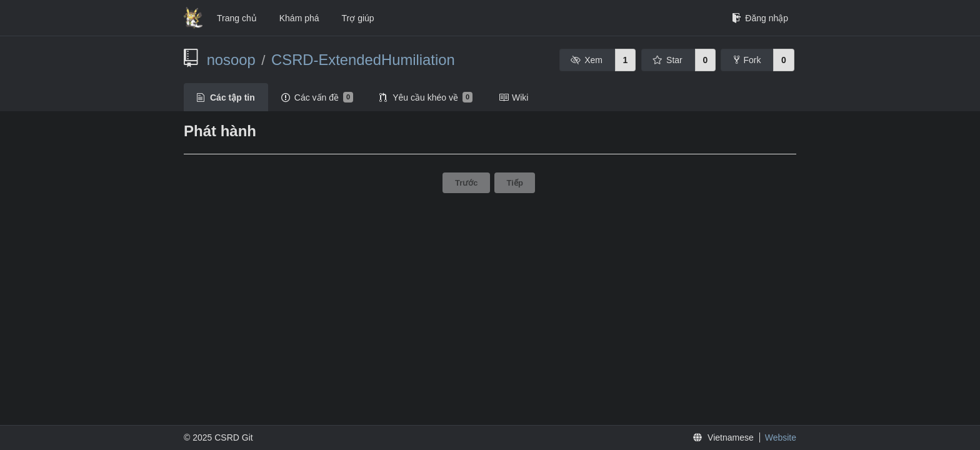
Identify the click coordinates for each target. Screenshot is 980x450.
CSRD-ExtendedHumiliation (363, 60)
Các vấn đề (317, 97)
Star (667, 60)
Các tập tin (226, 97)
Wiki (513, 97)
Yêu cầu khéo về (426, 97)
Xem (587, 60)
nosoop (231, 60)
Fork (747, 60)
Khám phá (299, 18)
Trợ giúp (358, 18)
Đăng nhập (760, 18)
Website (781, 437)
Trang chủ (237, 18)
